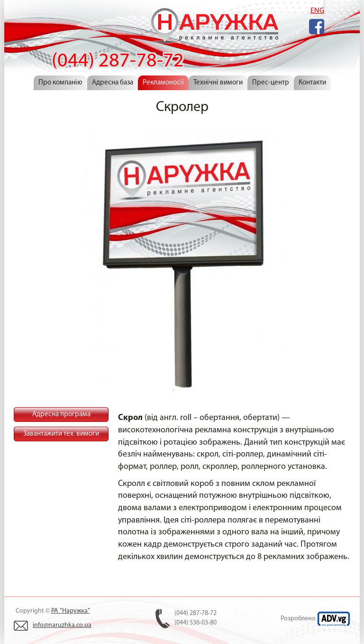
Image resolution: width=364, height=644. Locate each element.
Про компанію (60, 83)
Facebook (317, 27)
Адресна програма (61, 415)
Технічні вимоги (218, 83)
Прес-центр (271, 83)
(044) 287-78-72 (214, 28)
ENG (317, 11)
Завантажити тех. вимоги (61, 434)
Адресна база (113, 83)
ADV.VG (334, 619)
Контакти (312, 83)
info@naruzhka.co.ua (62, 625)
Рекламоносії (163, 83)
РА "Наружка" (71, 611)
